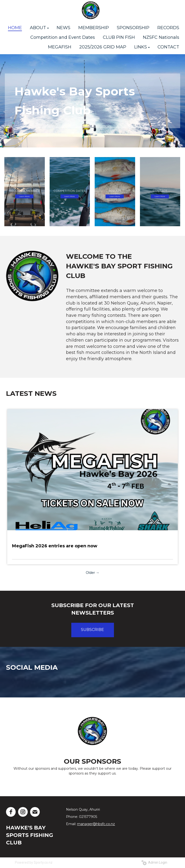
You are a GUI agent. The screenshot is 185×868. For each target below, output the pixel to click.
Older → (92, 573)
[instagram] (23, 812)
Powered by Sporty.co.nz (34, 862)
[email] (35, 812)
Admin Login (154, 862)
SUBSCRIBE (92, 630)
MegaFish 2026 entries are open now (55, 546)
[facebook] (11, 812)
